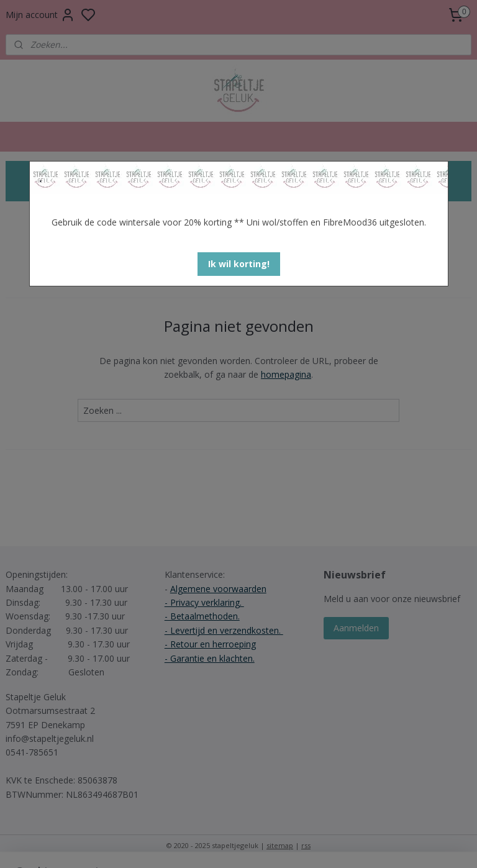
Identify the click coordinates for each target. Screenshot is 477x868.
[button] (239, 264)
